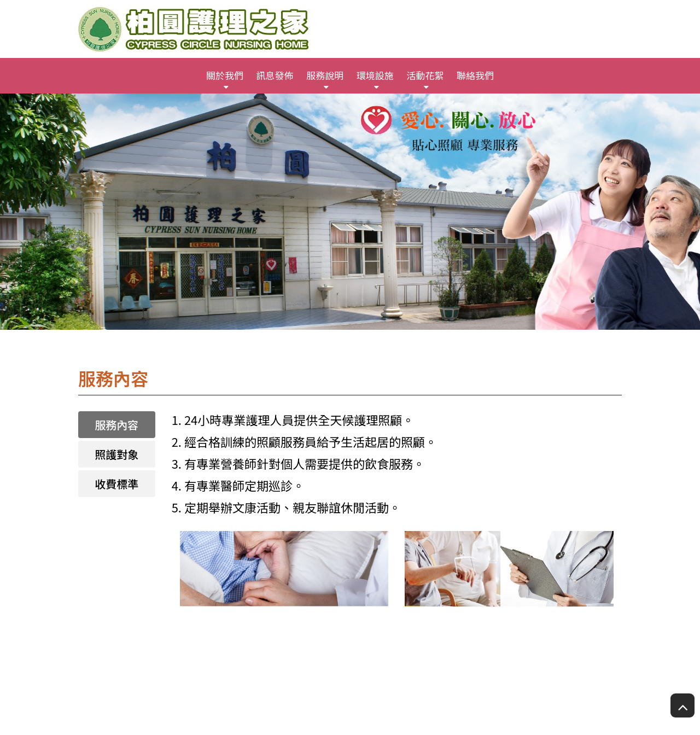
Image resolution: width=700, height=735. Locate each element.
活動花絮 (425, 75)
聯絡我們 (475, 75)
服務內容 (116, 425)
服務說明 (325, 75)
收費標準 (116, 484)
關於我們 (225, 75)
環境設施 (375, 75)
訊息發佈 (275, 75)
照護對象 (116, 454)
